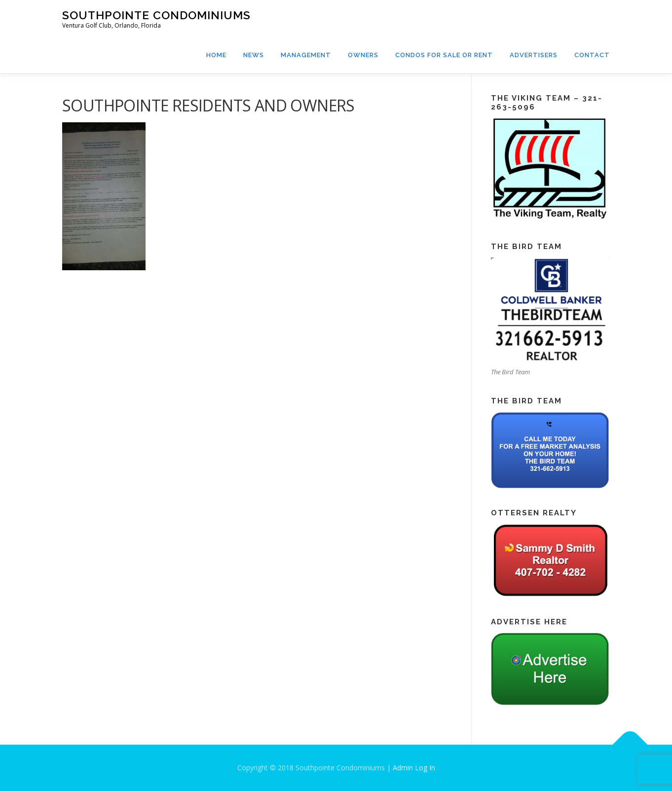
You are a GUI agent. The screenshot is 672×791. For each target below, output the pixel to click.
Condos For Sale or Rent (444, 55)
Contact (592, 55)
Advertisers (534, 55)
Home (216, 55)
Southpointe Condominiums (156, 15)
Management (306, 55)
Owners (363, 55)
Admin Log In (414, 768)
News (254, 55)
